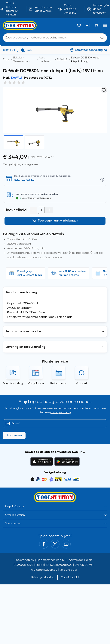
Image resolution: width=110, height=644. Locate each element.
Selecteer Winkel (24, 182)
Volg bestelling (13, 383)
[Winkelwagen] (96, 25)
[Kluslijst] (79, 25)
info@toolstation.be (44, 570)
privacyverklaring (61, 412)
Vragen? (82, 383)
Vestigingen (36, 383)
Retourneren (59, 383)
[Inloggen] (88, 25)
